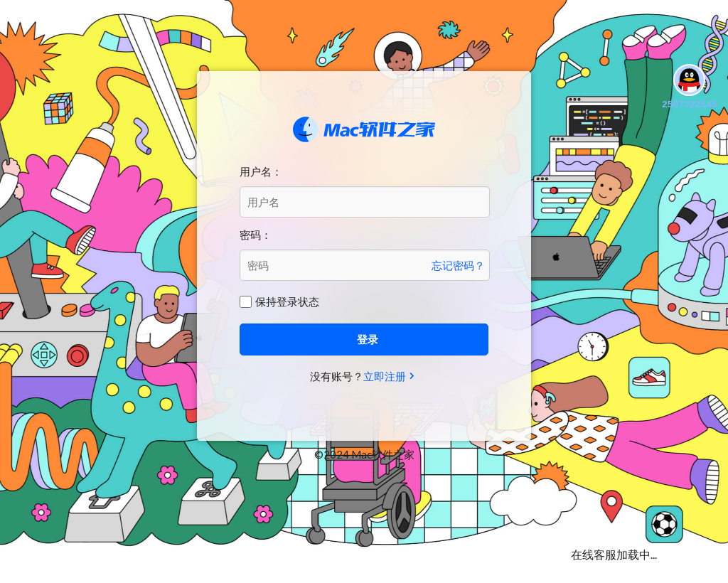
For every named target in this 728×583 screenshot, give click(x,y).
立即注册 (385, 376)
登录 (368, 339)
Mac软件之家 (364, 129)
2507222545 (690, 88)
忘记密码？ (458, 265)
